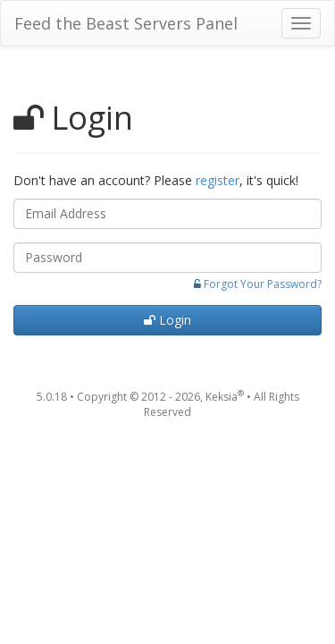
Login (167, 320)
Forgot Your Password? (263, 284)
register (218, 180)
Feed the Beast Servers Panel (126, 23)
